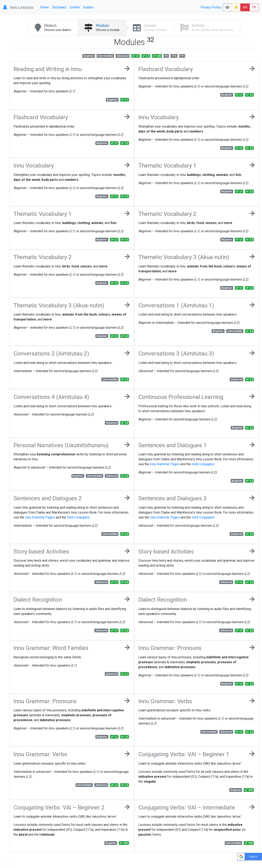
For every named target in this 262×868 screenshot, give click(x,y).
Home (44, 7)
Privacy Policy (211, 7)
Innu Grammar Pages (165, 464)
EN (245, 7)
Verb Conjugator (203, 464)
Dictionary (59, 7)
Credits (75, 7)
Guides (88, 7)
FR (254, 7)
